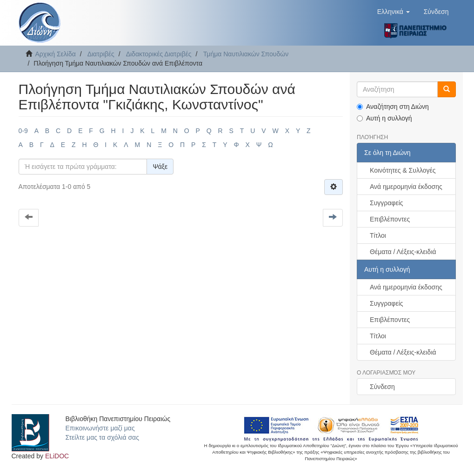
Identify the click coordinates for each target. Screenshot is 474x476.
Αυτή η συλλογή (384, 118)
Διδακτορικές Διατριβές (159, 54)
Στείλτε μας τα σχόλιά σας (102, 437)
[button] (394, 12)
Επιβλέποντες (390, 219)
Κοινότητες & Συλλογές (403, 170)
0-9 (23, 131)
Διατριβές (101, 54)
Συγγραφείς (387, 203)
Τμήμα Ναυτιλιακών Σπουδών (246, 54)
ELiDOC (57, 456)
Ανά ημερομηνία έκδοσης (406, 187)
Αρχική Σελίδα (56, 54)
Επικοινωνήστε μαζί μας (100, 428)
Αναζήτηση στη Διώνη (393, 107)
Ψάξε (160, 167)
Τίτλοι (378, 235)
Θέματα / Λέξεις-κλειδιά (403, 252)
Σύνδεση (382, 387)
